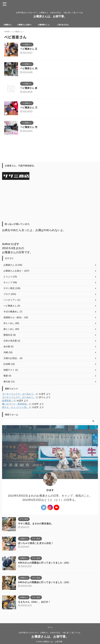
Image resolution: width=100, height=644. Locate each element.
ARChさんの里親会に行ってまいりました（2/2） (46, 563)
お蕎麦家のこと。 (50, 25)
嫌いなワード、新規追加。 (15, 404)
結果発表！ (8, 401)
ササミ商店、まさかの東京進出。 (37, 524)
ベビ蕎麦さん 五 (29, 49)
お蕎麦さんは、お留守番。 (50, 16)
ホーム (50, 627)
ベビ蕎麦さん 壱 (29, 127)
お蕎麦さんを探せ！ (28, 25)
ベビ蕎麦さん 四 (29, 69)
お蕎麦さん (8, 25)
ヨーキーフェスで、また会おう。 (19, 394)
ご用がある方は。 (71, 25)
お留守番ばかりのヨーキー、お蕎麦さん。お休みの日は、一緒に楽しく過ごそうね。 (50, 633)
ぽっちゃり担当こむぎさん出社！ (37, 543)
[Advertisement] (49, 201)
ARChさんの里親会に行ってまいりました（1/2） (46, 582)
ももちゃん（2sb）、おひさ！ (35, 602)
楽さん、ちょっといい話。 (15, 407)
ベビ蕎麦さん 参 (29, 88)
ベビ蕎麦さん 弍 (29, 108)
